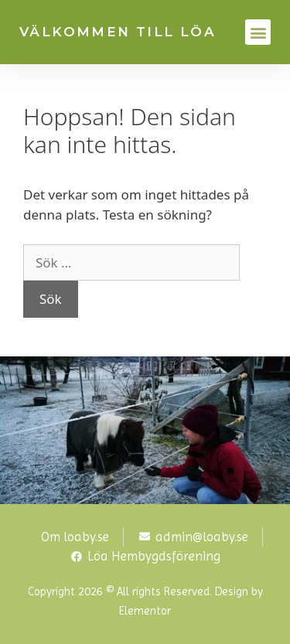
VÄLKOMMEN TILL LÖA (118, 32)
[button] (258, 32)
